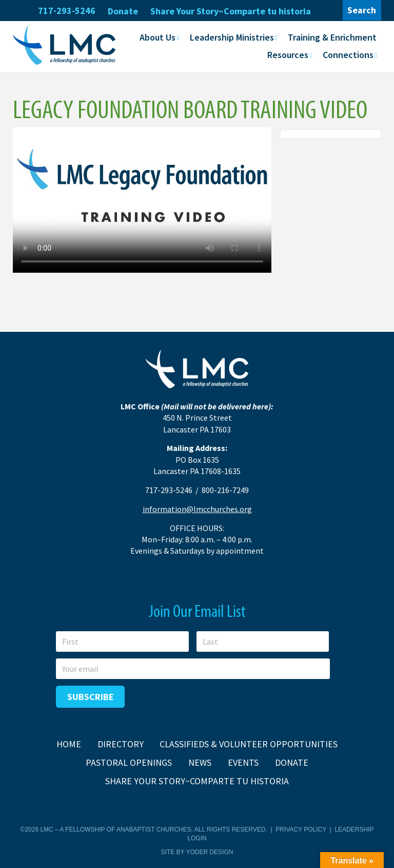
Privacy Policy (301, 829)
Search (362, 10)
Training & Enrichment (332, 37)
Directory (121, 744)
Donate (123, 11)
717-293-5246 (67, 11)
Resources (288, 55)
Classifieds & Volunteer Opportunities (249, 744)
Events (243, 762)
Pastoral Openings (129, 762)
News (200, 762)
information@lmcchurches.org (197, 509)
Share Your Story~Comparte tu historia (231, 11)
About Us (157, 37)
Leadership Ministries (232, 37)
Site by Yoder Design (197, 852)
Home (69, 744)
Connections (348, 55)
